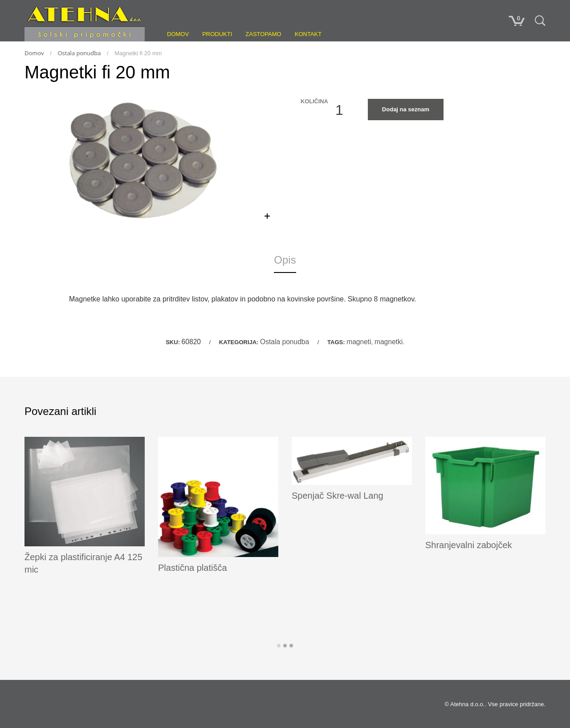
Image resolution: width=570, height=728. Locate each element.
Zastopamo (263, 34)
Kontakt (308, 34)
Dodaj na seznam (406, 109)
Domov (178, 34)
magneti (359, 342)
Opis (285, 260)
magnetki (389, 342)
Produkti (217, 34)
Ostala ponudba (79, 53)
